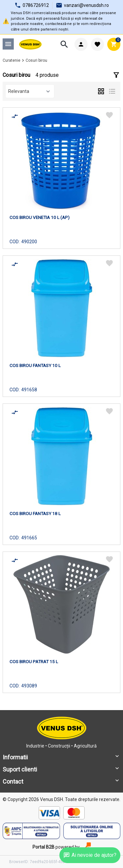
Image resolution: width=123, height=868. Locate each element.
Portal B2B (43, 847)
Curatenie (11, 60)
